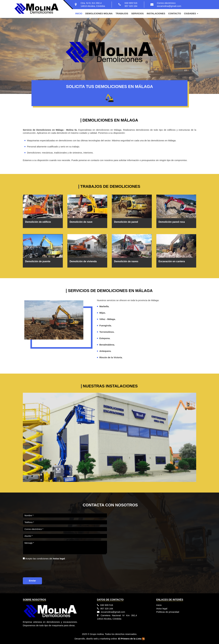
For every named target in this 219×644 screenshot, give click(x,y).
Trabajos (122, 13)
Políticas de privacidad (168, 612)
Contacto (175, 13)
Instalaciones (156, 13)
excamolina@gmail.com (169, 6)
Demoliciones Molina (99, 13)
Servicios (137, 13)
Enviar (32, 581)
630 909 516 (131, 3)
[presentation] (46, 568)
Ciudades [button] (191, 13)
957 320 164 (131, 6)
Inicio (79, 13)
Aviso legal (162, 609)
